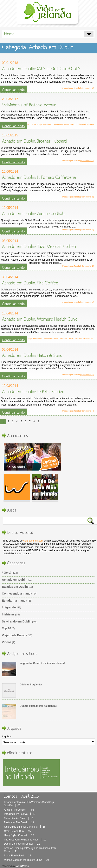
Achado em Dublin (15, 580)
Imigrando (9, 607)
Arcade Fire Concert (19, 810)
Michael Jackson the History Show (26, 860)
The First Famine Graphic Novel (25, 840)
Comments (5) (88, 197)
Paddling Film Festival (20, 814)
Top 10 (6, 628)
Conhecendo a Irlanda (17, 594)
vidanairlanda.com (33, 541)
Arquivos (7, 737)
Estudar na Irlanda (14, 601)
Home (9, 34)
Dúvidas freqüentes (31, 685)
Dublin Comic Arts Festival (22, 844)
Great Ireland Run (17, 831)
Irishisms (8, 614)
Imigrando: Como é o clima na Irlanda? (42, 663)
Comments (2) (88, 88)
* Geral (7, 573)
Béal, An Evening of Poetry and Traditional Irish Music (30, 850)
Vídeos (7, 642)
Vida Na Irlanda (48, 13)
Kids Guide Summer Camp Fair (25, 827)
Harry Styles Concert (19, 835)
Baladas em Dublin (15, 587)
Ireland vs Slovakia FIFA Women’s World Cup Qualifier (29, 804)
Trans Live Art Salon (19, 818)
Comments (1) (88, 161)
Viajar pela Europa (14, 635)
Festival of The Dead (19, 822)
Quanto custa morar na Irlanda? (38, 706)
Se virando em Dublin (17, 621)
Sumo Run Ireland (17, 856)
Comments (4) (88, 411)
